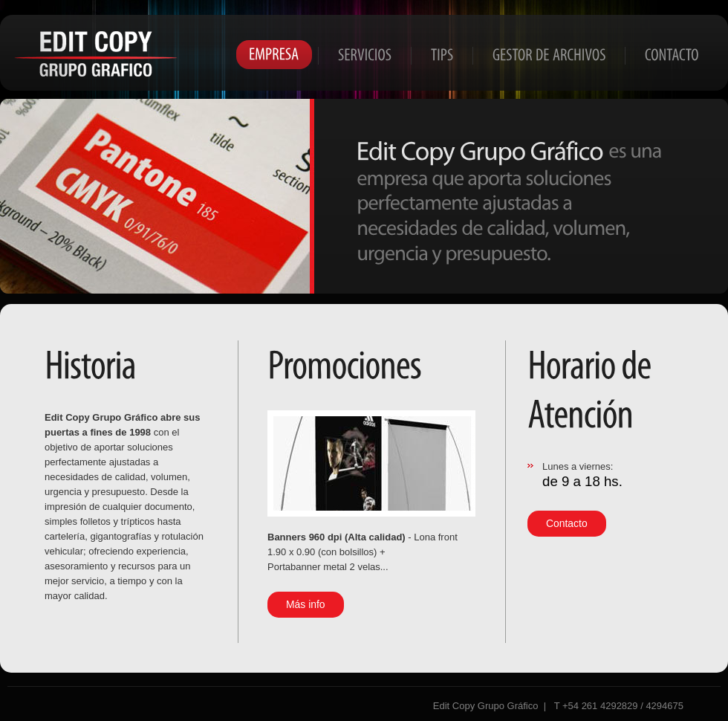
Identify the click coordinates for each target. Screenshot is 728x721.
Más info (306, 604)
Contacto (567, 523)
